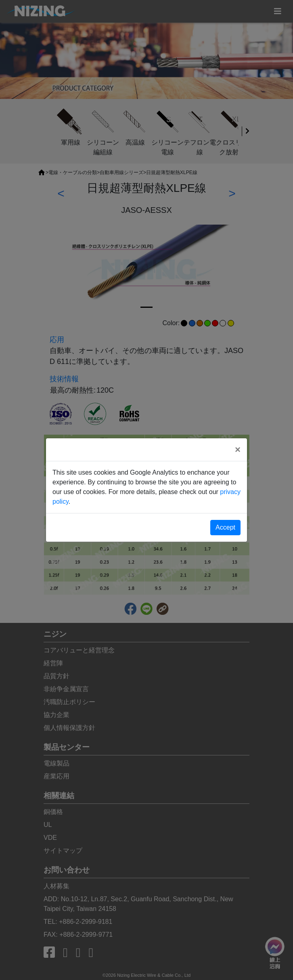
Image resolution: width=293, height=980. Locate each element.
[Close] (238, 450)
